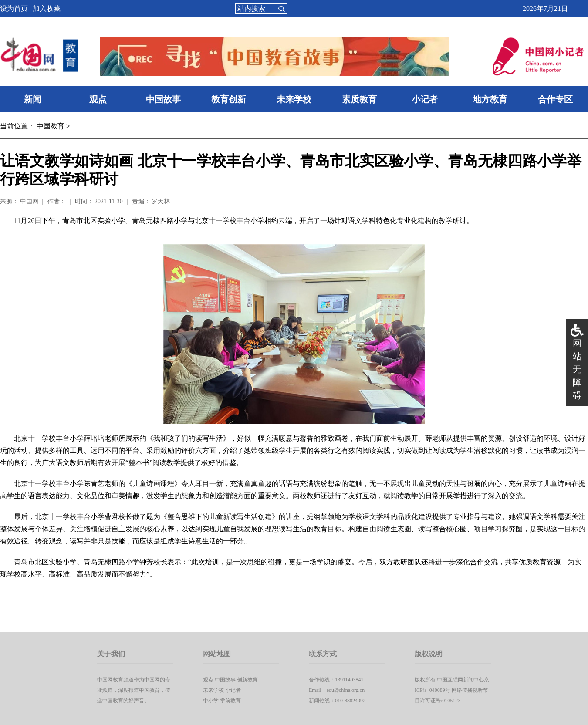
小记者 (425, 99)
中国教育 (51, 126)
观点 (98, 99)
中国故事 (163, 99)
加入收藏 (47, 8)
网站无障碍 (577, 369)
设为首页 (14, 8)
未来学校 (294, 99)
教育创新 (229, 99)
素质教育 (359, 99)
